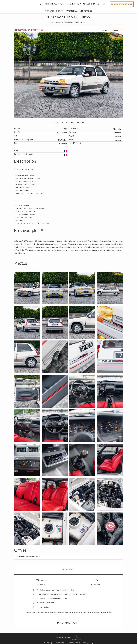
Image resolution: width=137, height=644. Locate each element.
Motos (59, 11)
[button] (105, 4)
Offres (83, 22)
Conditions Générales (73, 643)
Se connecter (92, 4)
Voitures (50, 11)
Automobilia (71, 11)
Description (68, 22)
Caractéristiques (57, 22)
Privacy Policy (88, 643)
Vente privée (86, 11)
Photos (76, 22)
